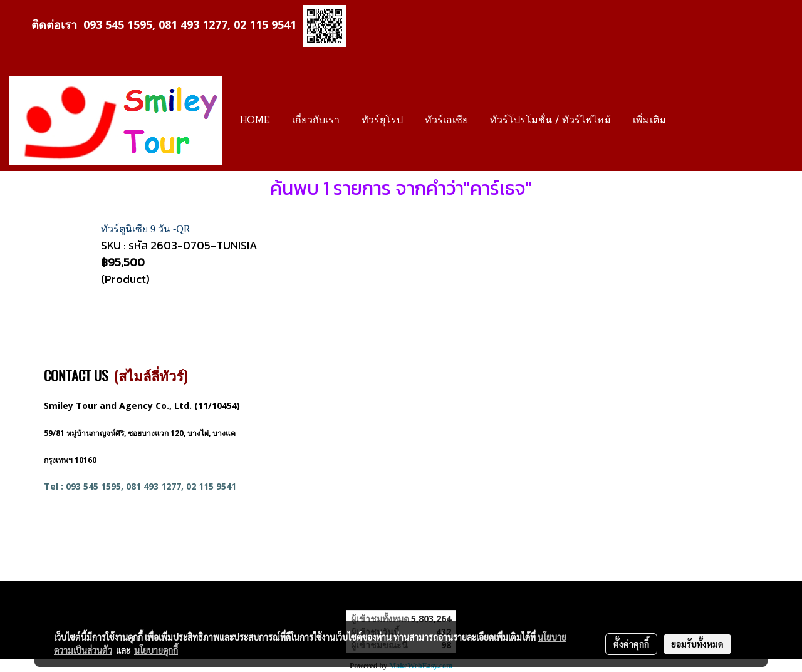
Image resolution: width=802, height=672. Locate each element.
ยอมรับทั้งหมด (697, 644)
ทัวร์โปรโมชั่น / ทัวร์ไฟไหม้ (550, 121)
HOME (255, 121)
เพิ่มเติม (649, 121)
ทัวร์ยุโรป (382, 121)
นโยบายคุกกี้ (156, 650)
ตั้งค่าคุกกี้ (631, 644)
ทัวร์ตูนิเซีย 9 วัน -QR (146, 229)
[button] (688, 121)
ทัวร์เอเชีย (446, 121)
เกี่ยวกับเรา (316, 121)
